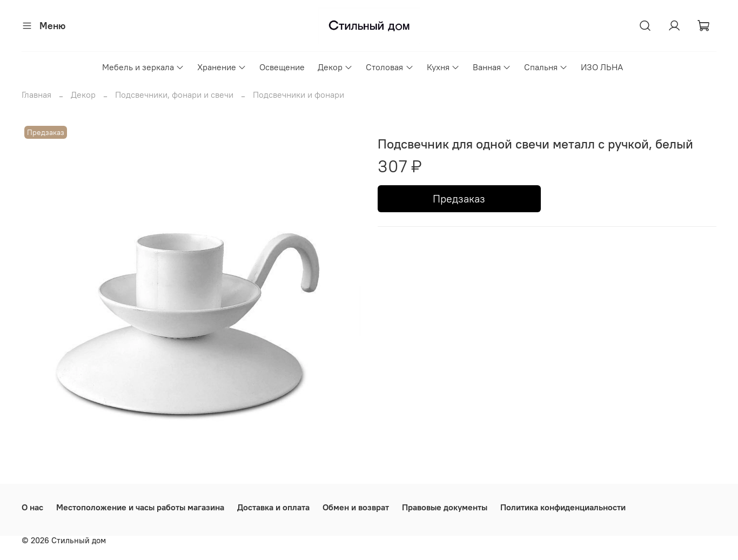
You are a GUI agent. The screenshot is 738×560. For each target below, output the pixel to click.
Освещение (282, 67)
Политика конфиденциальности (563, 507)
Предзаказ (459, 198)
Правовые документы (445, 507)
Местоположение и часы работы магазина (140, 507)
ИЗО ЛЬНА (602, 67)
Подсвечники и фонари (298, 95)
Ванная (492, 67)
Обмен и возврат (356, 507)
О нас (32, 507)
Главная (36, 95)
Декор (335, 67)
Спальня (546, 67)
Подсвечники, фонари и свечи (174, 95)
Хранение (222, 67)
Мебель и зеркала (143, 67)
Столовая (390, 67)
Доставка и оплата (273, 507)
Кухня (443, 67)
